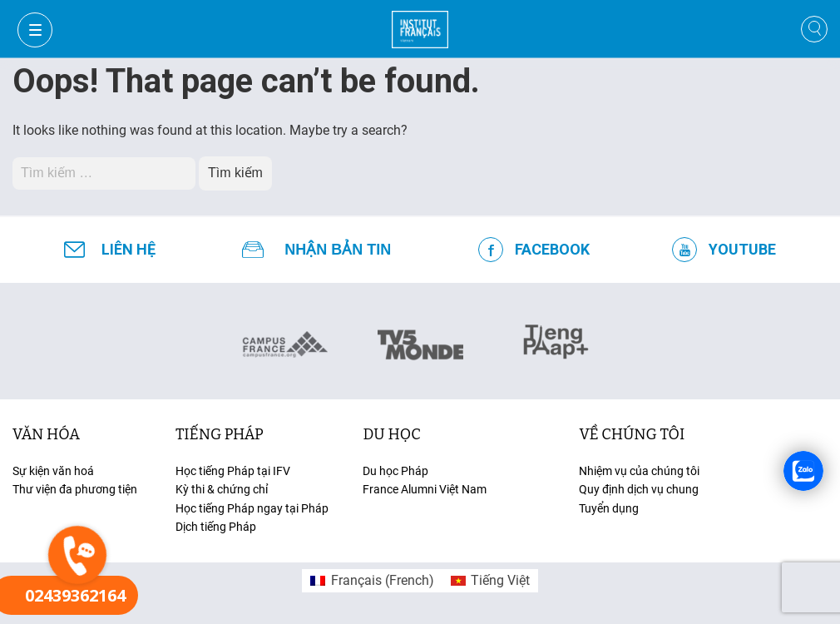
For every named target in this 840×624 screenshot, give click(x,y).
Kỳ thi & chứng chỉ (222, 489)
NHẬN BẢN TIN (338, 250)
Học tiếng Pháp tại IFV (233, 471)
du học (391, 434)
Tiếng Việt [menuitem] (500, 580)
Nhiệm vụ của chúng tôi (639, 471)
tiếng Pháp (220, 434)
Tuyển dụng (609, 508)
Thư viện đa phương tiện (75, 489)
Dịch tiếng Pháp (216, 527)
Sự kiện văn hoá (53, 471)
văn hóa (46, 434)
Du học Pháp (395, 471)
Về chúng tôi (632, 434)
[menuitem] (372, 581)
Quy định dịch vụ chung (639, 489)
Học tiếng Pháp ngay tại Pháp (252, 508)
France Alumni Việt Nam (425, 489)
